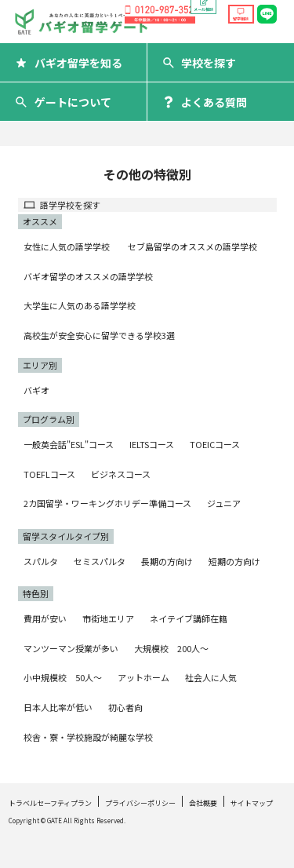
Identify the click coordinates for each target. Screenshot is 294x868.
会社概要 (203, 803)
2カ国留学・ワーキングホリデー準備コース (107, 503)
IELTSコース (152, 444)
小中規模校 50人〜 (63, 677)
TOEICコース (215, 444)
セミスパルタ (100, 561)
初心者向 (125, 707)
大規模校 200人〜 (171, 648)
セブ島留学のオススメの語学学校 (192, 246)
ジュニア (224, 503)
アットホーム (143, 677)
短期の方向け (234, 561)
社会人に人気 (211, 677)
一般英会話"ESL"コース (69, 444)
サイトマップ (252, 803)
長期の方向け (167, 561)
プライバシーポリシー (140, 803)
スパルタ (41, 561)
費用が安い (45, 618)
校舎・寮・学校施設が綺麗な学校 (88, 737)
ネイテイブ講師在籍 (189, 618)
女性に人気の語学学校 (67, 246)
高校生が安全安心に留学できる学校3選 (99, 335)
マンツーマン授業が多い (71, 648)
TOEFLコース (49, 474)
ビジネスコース (121, 474)
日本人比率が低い (58, 707)
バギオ (36, 390)
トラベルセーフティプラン (50, 803)
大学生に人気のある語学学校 (80, 305)
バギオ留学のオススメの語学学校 (88, 276)
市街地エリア (108, 618)
